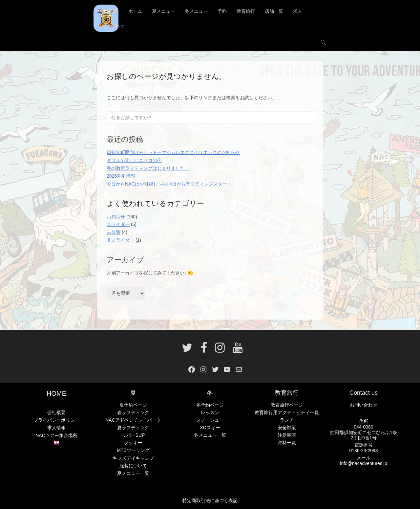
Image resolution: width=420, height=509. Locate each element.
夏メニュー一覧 (133, 473)
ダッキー (133, 443)
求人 (298, 11)
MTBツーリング (133, 451)
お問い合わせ (111, 26)
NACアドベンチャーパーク (133, 420)
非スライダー (120, 240)
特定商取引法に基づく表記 (210, 500)
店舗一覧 (274, 11)
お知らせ (116, 217)
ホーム (135, 11)
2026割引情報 (121, 176)
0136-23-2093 (363, 451)
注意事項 (287, 435)
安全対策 (287, 428)
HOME (56, 394)
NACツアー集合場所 (56, 435)
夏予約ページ (133, 405)
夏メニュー (163, 11)
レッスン (210, 412)
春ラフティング (133, 412)
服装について (133, 466)
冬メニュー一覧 (210, 435)
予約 (222, 11)
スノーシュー (210, 420)
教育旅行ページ (287, 405)
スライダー (118, 225)
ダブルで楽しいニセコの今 (134, 161)
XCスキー (210, 428)
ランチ (287, 420)
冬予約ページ (210, 405)
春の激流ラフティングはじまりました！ (148, 168)
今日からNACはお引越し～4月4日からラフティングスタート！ (171, 184)
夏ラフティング (133, 428)
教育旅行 (246, 11)
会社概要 (56, 413)
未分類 (114, 232)
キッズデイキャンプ (133, 458)
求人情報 (56, 428)
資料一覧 (287, 443)
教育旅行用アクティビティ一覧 (287, 412)
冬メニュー (196, 11)
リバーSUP (133, 435)
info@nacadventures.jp (363, 463)
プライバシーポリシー (56, 420)
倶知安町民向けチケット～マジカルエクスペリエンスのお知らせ (173, 153)
